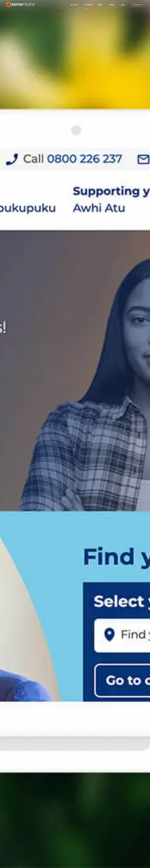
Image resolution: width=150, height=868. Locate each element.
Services (74, 5)
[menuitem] (74, 5)
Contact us (138, 5)
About (112, 5)
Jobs (123, 5)
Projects (89, 5)
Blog (100, 5)
